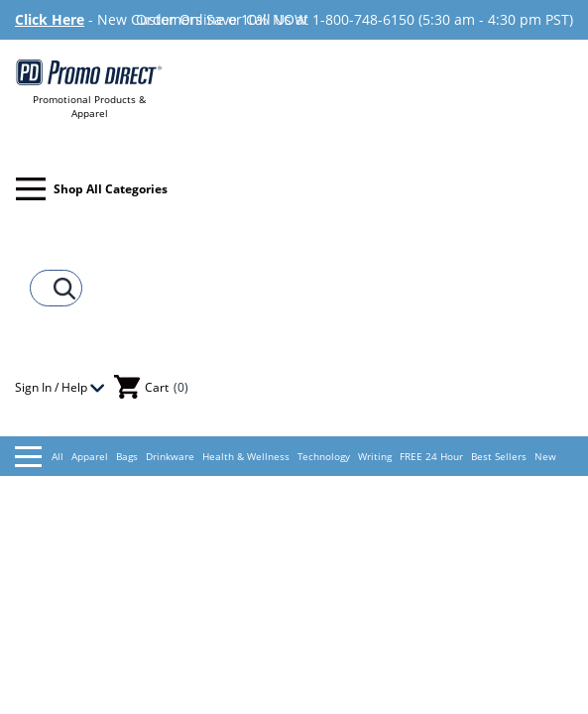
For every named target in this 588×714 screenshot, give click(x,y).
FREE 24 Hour (431, 456)
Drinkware (170, 456)
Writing (375, 456)
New (545, 456)
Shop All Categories (92, 189)
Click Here (50, 19)
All (39, 457)
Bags (127, 456)
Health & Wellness (246, 456)
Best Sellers (499, 456)
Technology (324, 456)
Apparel (90, 456)
